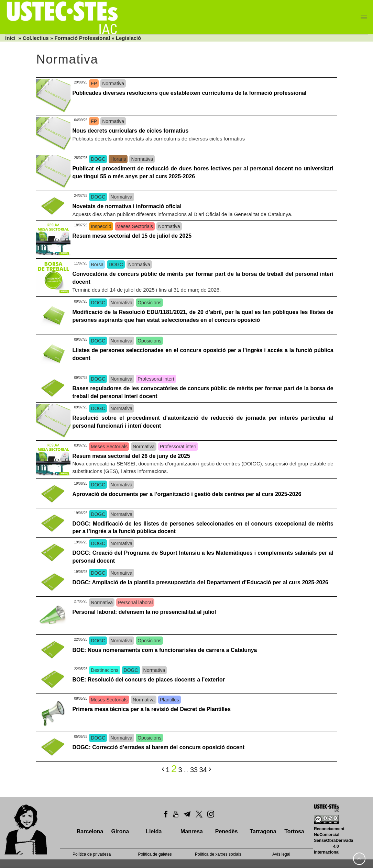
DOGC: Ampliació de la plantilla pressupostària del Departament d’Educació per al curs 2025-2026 (200, 582)
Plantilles (169, 700)
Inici (10, 38)
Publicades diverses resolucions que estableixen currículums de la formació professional (189, 93)
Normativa (113, 83)
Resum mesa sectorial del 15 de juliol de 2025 (132, 236)
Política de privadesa (92, 854)
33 (194, 770)
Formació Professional (82, 38)
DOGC (98, 159)
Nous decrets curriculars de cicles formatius (130, 131)
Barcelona (90, 831)
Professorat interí (156, 379)
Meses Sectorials (135, 226)
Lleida (154, 831)
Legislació (128, 38)
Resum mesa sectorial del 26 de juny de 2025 (131, 456)
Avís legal (281, 854)
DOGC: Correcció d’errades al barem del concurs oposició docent (158, 747)
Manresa (192, 831)
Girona (120, 831)
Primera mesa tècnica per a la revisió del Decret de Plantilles (151, 709)
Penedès (227, 831)
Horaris (118, 159)
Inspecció (101, 226)
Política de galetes (155, 854)
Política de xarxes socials (218, 854)
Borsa (97, 264)
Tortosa (294, 831)
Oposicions (149, 303)
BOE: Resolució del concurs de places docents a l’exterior (149, 680)
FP (94, 83)
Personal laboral (135, 602)
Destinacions (105, 670)
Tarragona (263, 831)
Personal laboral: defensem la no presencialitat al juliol (144, 612)
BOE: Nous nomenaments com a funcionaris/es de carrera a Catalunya (164, 650)
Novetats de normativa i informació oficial (127, 206)
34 (203, 770)
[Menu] (364, 17)
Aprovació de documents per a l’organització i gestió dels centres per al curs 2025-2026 (187, 494)
